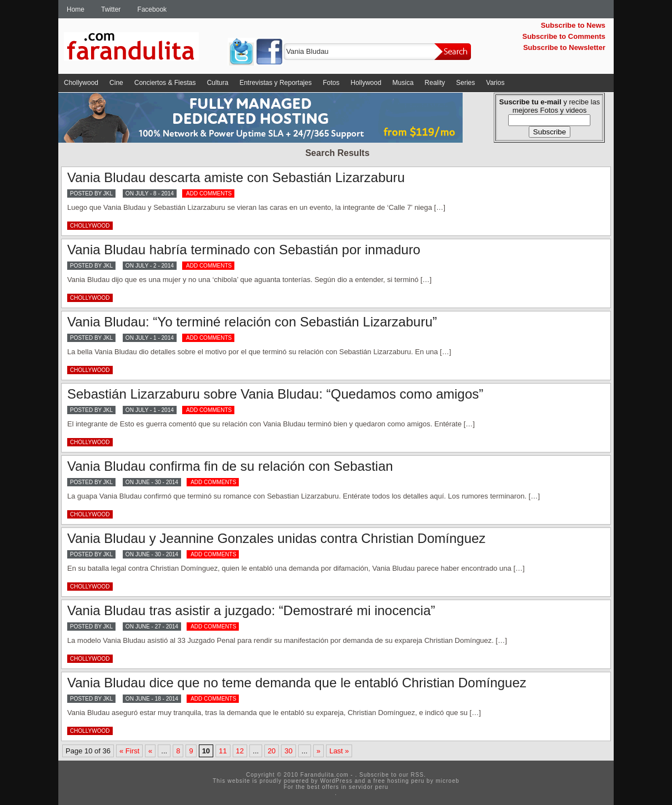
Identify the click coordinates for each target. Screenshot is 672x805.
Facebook (152, 9)
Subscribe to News (573, 25)
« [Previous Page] (150, 751)
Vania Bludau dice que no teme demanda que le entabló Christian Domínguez (297, 683)
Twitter (111, 9)
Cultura (217, 83)
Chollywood (81, 83)
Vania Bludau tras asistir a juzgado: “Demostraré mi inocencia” (251, 610)
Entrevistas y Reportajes (275, 83)
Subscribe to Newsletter (564, 47)
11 (223, 751)
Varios (495, 83)
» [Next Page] (319, 751)
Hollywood (366, 83)
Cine (116, 83)
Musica (403, 83)
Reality (435, 83)
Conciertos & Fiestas (165, 83)
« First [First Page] (129, 751)
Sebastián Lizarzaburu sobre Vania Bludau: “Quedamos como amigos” (275, 394)
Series (465, 83)
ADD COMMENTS (209, 193)
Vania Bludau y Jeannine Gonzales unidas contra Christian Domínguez (276, 538)
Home (76, 9)
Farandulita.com (144, 48)
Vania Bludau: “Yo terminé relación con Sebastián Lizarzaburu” (252, 322)
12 (240, 751)
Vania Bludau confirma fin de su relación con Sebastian (230, 466)
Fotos (331, 83)
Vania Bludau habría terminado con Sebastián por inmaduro (244, 250)
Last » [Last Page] (339, 751)
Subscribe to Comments (564, 36)
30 (288, 751)
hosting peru (406, 781)
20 (272, 751)
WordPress (336, 781)
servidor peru (368, 787)
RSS (418, 775)
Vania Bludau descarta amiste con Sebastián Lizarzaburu (236, 177)
